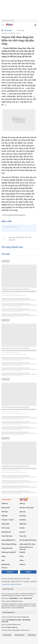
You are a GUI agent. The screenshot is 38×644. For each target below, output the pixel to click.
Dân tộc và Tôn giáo (27, 508)
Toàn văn (23, 536)
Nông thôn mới (7, 548)
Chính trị (5, 504)
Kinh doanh (6, 508)
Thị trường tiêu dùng (9, 544)
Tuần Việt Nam (7, 536)
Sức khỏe (23, 520)
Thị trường (21, 30)
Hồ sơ (22, 556)
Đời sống (23, 516)
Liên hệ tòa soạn (8, 589)
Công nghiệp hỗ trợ (8, 540)
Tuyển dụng (32, 635)
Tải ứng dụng (7, 635)
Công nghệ (8, 30)
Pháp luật (23, 524)
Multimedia (6, 564)
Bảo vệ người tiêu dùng (28, 540)
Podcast (22, 564)
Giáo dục (23, 512)
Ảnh (3, 560)
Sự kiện (28, 572)
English (22, 552)
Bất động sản (6, 532)
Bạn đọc (22, 532)
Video (22, 560)
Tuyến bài (10, 572)
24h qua (4, 568)
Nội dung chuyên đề (9, 552)
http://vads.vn (12, 627)
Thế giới (4, 516)
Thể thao (5, 512)
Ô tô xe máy (6, 528)
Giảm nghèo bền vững (27, 544)
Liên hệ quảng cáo (9, 612)
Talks (3, 556)
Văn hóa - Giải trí (8, 520)
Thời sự (22, 504)
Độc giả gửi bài (20, 635)
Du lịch (22, 528)
